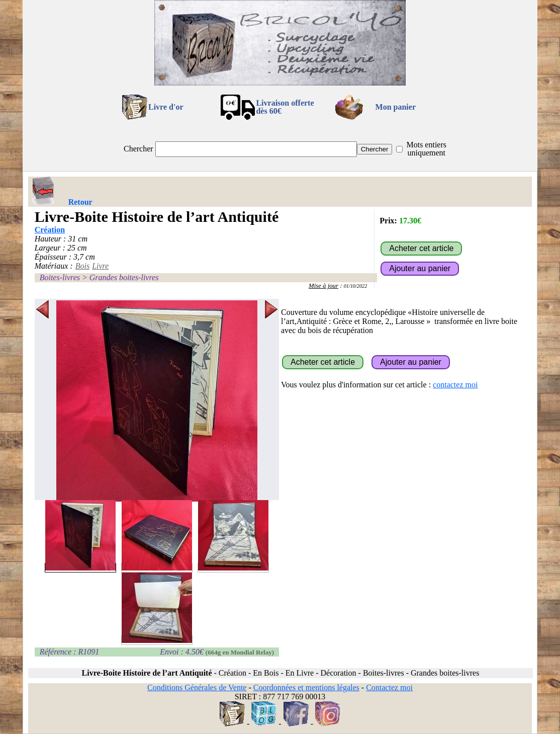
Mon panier (396, 107)
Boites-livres (60, 277)
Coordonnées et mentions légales (306, 687)
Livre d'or (166, 107)
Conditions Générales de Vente (197, 687)
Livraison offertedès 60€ (285, 107)
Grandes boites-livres (124, 277)
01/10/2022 (356, 286)
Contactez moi (389, 687)
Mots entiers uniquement (426, 149)
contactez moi (455, 385)
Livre (100, 266)
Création (50, 230)
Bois (82, 266)
